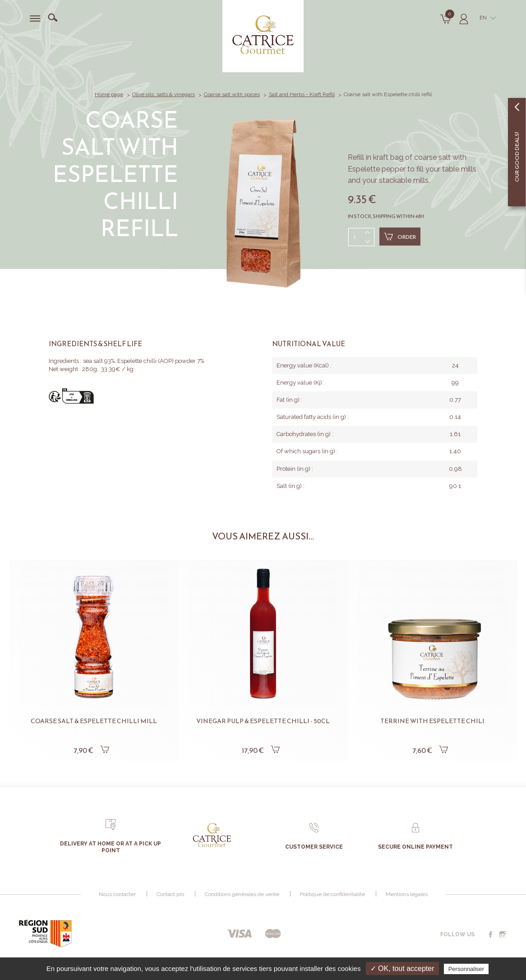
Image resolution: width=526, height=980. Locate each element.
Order (400, 237)
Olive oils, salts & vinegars (164, 94)
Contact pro (170, 894)
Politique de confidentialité (332, 894)
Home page (109, 94)
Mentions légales (407, 894)
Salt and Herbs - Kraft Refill (302, 94)
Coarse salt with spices (232, 94)
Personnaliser (466, 969)
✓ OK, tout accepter (402, 968)
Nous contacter (117, 894)
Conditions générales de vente (242, 894)
